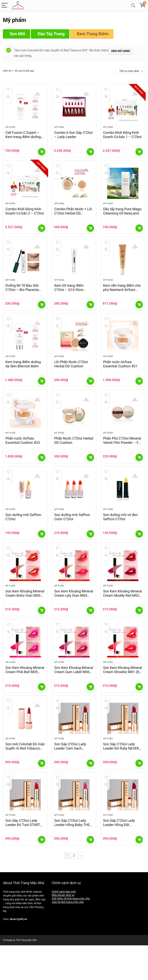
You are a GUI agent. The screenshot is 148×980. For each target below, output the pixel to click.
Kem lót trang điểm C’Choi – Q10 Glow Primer (69, 300)
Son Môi (17, 34)
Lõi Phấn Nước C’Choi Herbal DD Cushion (71, 378)
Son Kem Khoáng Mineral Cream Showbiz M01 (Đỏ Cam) (123, 700)
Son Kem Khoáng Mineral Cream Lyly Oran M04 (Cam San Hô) (74, 620)
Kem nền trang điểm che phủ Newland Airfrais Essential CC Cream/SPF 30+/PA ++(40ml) (122, 302)
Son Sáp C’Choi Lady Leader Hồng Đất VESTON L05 (119, 859)
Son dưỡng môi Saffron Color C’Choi (72, 538)
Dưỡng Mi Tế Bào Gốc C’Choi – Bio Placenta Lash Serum (22, 300)
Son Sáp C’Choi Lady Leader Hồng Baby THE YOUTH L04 (72, 859)
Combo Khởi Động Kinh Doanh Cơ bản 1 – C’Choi (122, 138)
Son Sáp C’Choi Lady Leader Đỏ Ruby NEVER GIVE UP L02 (121, 779)
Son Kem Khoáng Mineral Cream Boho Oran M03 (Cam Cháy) (25, 620)
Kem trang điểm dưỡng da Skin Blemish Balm (23, 378)
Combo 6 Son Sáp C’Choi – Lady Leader (74, 138)
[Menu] (5, 5)
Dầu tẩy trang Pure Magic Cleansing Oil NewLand (122, 218)
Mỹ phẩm (10, 131)
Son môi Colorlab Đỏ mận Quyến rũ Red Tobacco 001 (25, 779)
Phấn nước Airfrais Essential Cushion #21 (120, 378)
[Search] (133, 5)
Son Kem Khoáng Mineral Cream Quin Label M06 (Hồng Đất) (74, 700)
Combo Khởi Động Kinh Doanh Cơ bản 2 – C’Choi (25, 218)
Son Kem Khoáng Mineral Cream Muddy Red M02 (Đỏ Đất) (123, 620)
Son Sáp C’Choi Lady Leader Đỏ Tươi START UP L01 (23, 859)
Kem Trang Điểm (93, 34)
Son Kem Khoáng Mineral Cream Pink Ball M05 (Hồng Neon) (25, 700)
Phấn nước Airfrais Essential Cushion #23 (23, 458)
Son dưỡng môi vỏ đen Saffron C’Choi (120, 538)
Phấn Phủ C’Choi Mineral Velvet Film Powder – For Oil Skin (122, 460)
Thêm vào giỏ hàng (42, 155)
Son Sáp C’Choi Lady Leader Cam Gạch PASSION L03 (70, 779)
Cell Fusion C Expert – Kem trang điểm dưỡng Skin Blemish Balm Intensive (23, 142)
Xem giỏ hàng (121, 51)
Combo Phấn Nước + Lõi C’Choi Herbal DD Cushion (73, 220)
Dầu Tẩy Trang (51, 34)
